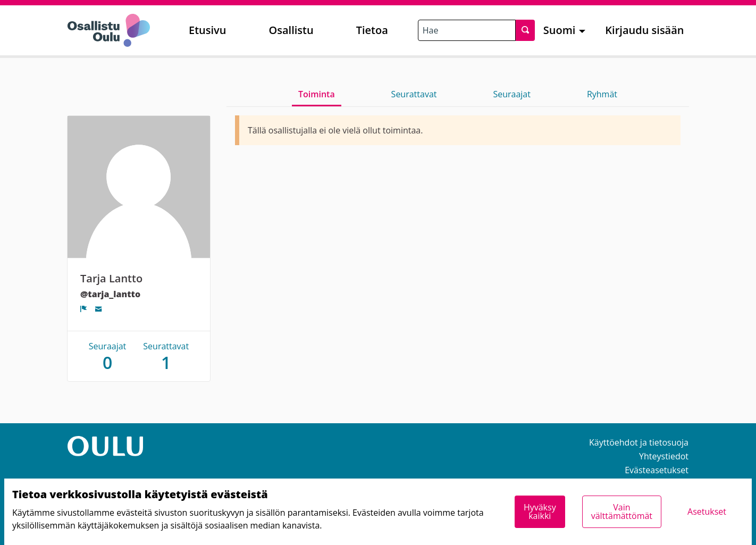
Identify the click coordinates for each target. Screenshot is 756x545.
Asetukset (707, 512)
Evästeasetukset (657, 470)
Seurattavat (414, 94)
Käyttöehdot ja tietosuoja (639, 442)
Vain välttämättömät (622, 512)
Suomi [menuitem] (560, 30)
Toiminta (317, 94)
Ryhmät (602, 94)
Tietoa (372, 30)
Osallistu (291, 30)
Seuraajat (512, 94)
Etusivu (207, 30)
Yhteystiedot (664, 456)
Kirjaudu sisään (644, 30)
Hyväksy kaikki (540, 512)
